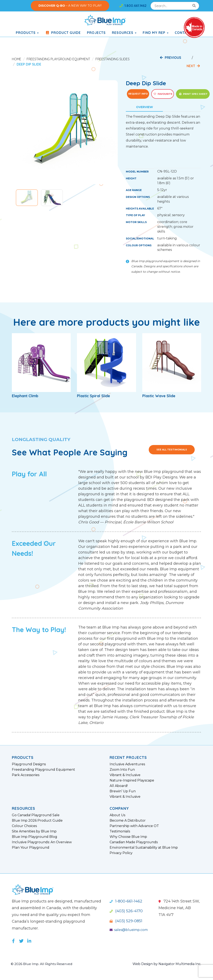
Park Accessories (26, 775)
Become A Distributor (128, 821)
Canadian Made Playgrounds (134, 842)
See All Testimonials (172, 450)
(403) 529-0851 (126, 921)
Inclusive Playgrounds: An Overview (42, 842)
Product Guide (63, 33)
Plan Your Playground (31, 848)
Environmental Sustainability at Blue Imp (144, 848)
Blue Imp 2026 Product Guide (37, 821)
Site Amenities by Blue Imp (34, 831)
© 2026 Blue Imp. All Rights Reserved (42, 964)
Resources (124, 33)
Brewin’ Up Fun (123, 791)
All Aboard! (119, 786)
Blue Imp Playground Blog (35, 837)
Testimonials (120, 831)
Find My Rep (156, 33)
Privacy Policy (121, 853)
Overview (144, 107)
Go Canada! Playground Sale (36, 815)
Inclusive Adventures (127, 764)
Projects (96, 33)
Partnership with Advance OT (134, 826)
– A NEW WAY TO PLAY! (70, 6)
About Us (117, 815)
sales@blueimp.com (129, 930)
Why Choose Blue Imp (128, 837)
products (27, 33)
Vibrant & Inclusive (125, 775)
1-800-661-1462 (126, 901)
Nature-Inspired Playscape (132, 780)
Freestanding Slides (113, 59)
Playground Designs (29, 764)
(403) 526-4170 (126, 911)
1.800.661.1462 (133, 6)
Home (17, 59)
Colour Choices (24, 826)
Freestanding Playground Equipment (58, 59)
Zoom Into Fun (122, 770)
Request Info (138, 94)
